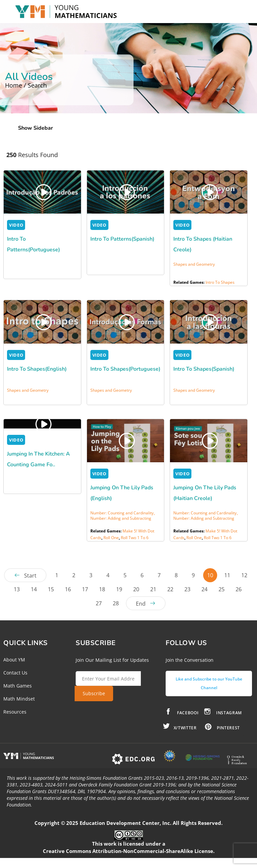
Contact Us (15, 673)
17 (85, 589)
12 (244, 575)
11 (227, 575)
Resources (15, 712)
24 (204, 589)
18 (102, 589)
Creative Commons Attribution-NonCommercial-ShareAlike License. (129, 851)
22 (170, 589)
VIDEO (16, 225)
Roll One (111, 538)
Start (30, 576)
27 (99, 603)
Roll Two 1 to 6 (135, 538)
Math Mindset (19, 699)
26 (239, 589)
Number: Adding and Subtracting (121, 518)
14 (34, 589)
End (141, 604)
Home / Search (26, 85)
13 (17, 589)
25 (222, 589)
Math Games (18, 686)
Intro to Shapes (220, 282)
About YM (14, 660)
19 (119, 589)
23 (187, 589)
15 (51, 589)
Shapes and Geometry (194, 264)
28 (116, 603)
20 (136, 589)
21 (153, 589)
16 (68, 589)
